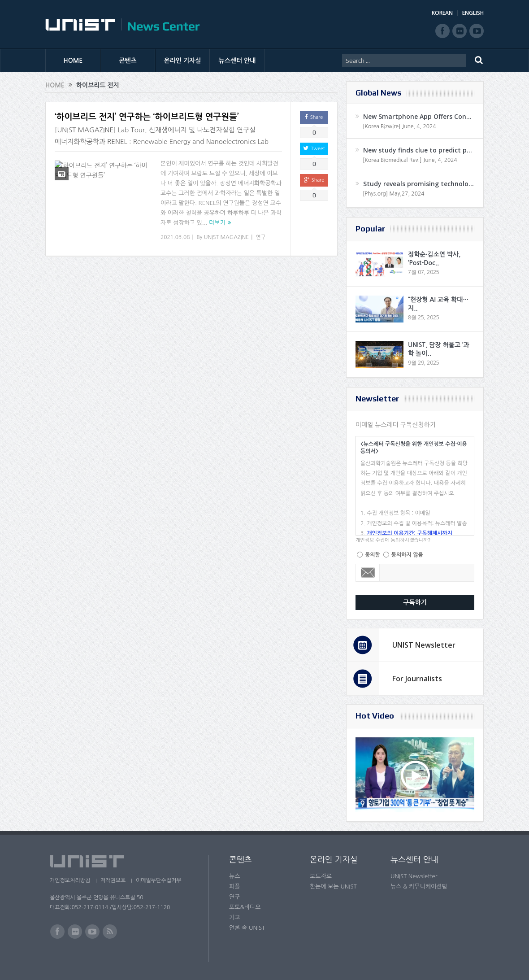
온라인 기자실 (183, 61)
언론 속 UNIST (247, 928)
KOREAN (442, 13)
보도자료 (321, 876)
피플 (234, 886)
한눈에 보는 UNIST (333, 886)
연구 (261, 237)
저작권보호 (114, 880)
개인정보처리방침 (70, 880)
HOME (73, 61)
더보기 (217, 223)
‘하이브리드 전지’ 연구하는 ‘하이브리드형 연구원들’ (147, 117)
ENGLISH (473, 13)
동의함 (373, 555)
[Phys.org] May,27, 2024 (393, 194)
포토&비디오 (245, 907)
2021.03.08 (175, 237)
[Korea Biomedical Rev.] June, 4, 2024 (410, 160)
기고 (234, 917)
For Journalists (417, 679)
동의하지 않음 (407, 555)
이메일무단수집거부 (161, 880)
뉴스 (234, 876)
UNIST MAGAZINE (227, 237)
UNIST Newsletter (424, 645)
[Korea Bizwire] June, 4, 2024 (399, 126)
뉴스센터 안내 (237, 61)
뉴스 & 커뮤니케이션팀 (419, 886)
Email (368, 573)
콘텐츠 (128, 61)
